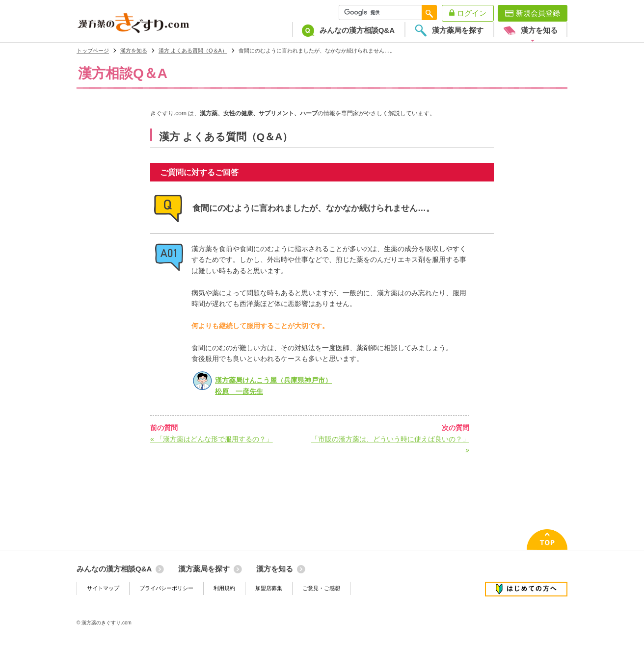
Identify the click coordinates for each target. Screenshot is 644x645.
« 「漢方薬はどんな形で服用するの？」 (212, 439)
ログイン (472, 13)
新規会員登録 (538, 13)
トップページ (93, 51)
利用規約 (224, 588)
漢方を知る (134, 51)
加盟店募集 (269, 588)
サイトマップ (103, 588)
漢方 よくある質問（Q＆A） (193, 51)
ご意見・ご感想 (321, 588)
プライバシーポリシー (166, 588)
